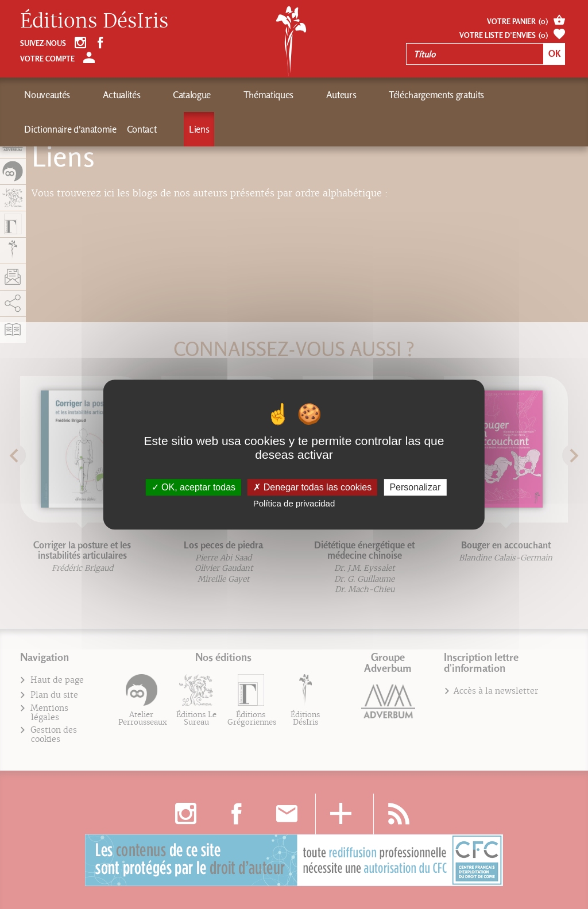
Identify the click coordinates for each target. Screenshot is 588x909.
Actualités (99, 95)
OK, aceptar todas (194, 487)
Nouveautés (47, 95)
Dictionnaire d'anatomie (430, 95)
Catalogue (148, 95)
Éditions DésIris (94, 21)
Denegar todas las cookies (312, 487)
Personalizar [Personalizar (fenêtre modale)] (415, 487)
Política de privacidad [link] (294, 503)
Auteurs (252, 95)
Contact (501, 95)
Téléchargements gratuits (326, 95)
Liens (536, 95)
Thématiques (202, 95)
